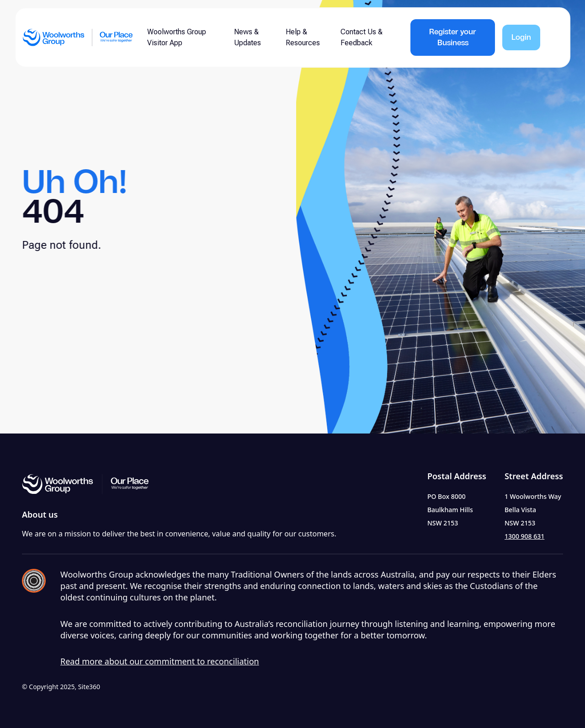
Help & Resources (303, 37)
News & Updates (247, 37)
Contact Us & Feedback (362, 37)
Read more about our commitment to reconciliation (160, 661)
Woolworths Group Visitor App (177, 37)
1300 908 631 (524, 536)
